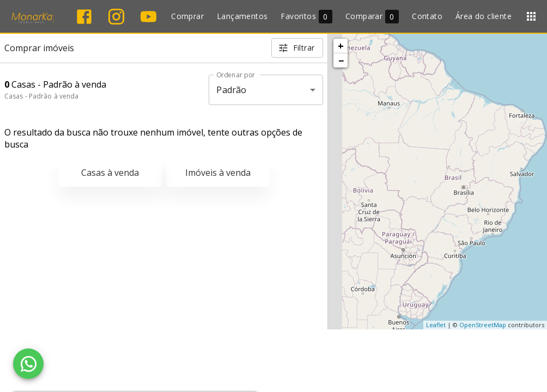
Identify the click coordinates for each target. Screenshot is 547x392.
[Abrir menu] (531, 16)
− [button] (341, 60)
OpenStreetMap (483, 325)
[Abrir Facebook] (84, 17)
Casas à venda (110, 173)
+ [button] (341, 46)
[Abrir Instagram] (116, 17)
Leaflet (436, 325)
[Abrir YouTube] (148, 17)
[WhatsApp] (28, 364)
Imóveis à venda (218, 173)
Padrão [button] (231, 90)
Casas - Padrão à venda (41, 96)
